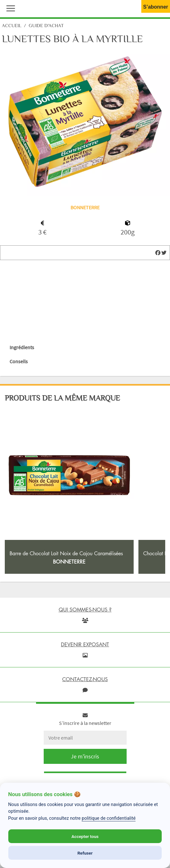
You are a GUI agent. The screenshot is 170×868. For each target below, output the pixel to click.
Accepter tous (85, 836)
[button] (9, 8)
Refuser (85, 853)
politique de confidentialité (109, 818)
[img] (158, 253)
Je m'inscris (85, 756)
